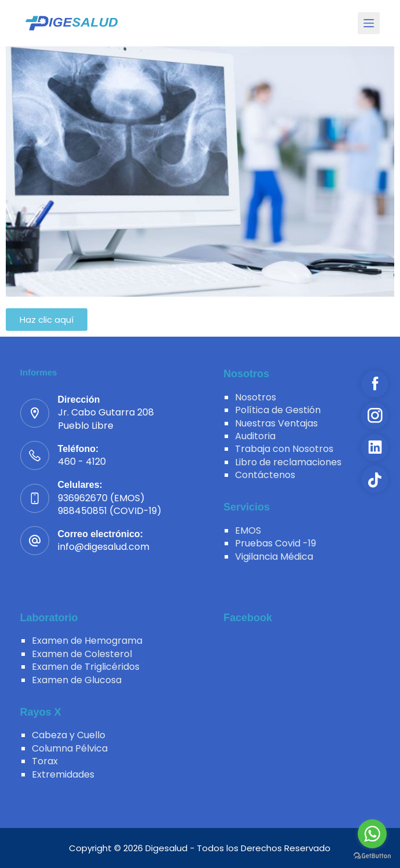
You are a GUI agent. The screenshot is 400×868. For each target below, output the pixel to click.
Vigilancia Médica (274, 557)
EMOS (248, 530)
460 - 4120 (82, 462)
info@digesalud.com (104, 547)
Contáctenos (265, 475)
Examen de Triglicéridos (86, 667)
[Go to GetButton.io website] (372, 856)
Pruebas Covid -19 (276, 543)
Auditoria (255, 436)
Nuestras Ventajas (276, 423)
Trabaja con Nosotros (284, 449)
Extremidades (63, 774)
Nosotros (256, 397)
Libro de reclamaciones (288, 462)
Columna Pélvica (70, 748)
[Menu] (369, 23)
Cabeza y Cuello (69, 735)
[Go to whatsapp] (372, 834)
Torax (45, 761)
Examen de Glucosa (77, 680)
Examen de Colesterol (82, 654)
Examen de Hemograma (87, 641)
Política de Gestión (278, 410)
